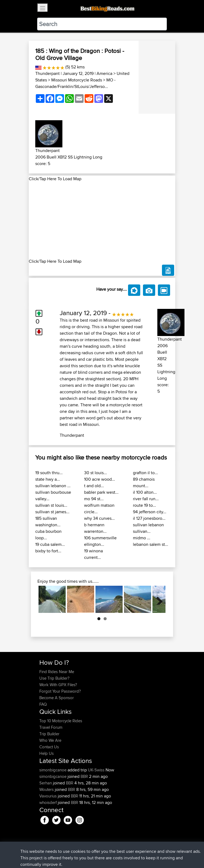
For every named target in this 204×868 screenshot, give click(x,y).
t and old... (94, 486)
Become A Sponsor (57, 698)
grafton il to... (145, 473)
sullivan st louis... (51, 505)
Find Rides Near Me (57, 672)
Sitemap (90, 847)
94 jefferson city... (150, 512)
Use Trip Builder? (54, 678)
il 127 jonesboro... (149, 518)
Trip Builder (49, 734)
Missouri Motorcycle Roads (77, 80)
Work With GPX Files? (58, 685)
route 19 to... (144, 505)
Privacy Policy (112, 847)
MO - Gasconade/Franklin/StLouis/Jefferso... (75, 83)
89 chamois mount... (144, 482)
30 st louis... (95, 473)
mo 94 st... (94, 499)
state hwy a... (48, 479)
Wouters (47, 789)
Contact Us (49, 747)
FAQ (43, 704)
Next (157, 599)
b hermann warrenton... (95, 528)
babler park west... (101, 492)
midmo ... (142, 538)
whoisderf (49, 802)
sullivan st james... (52, 512)
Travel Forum (51, 727)
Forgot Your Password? (60, 691)
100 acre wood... (100, 479)
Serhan (46, 783)
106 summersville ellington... (100, 541)
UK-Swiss (96, 770)
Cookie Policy (139, 847)
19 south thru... (49, 473)
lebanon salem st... (151, 544)
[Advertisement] (102, 220)
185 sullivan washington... (48, 522)
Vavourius (49, 796)
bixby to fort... (48, 551)
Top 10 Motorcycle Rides (61, 721)
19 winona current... (93, 554)
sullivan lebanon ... (53, 486)
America (104, 73)
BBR (84, 776)
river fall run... (146, 499)
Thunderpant (47, 73)
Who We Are (50, 740)
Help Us (47, 753)
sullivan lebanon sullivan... (148, 528)
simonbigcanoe (53, 770)
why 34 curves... (99, 518)
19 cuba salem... (50, 544)
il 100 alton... (145, 492)
